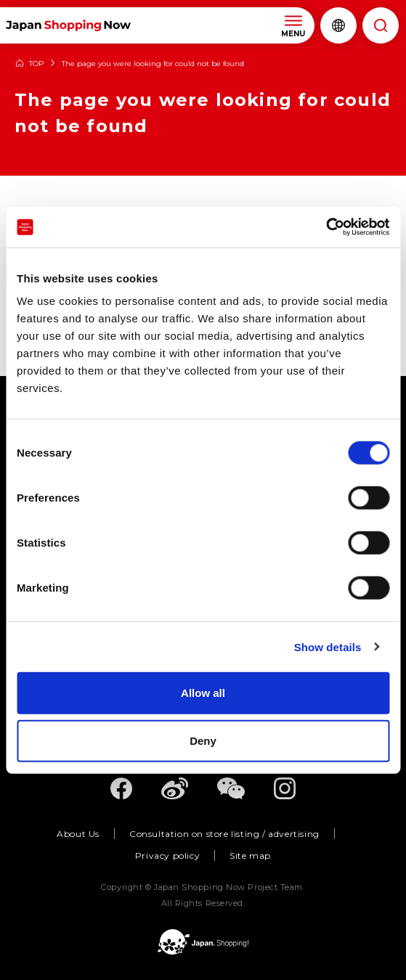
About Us (78, 834)
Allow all (203, 693)
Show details (328, 646)
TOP (36, 64)
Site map (250, 856)
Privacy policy (167, 856)
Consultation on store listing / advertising (224, 834)
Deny (203, 740)
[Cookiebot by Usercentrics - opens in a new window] (326, 227)
